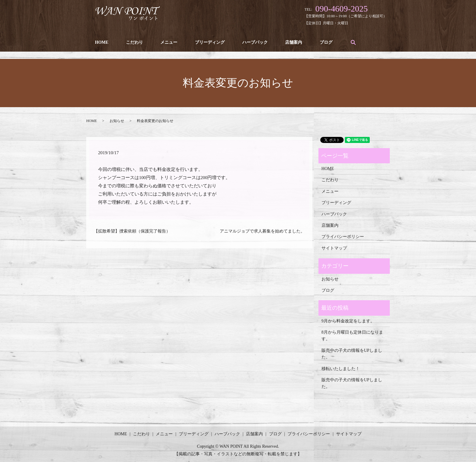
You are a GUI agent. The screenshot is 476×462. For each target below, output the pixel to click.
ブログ (312, 42)
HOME (100, 42)
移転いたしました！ (341, 369)
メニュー (163, 42)
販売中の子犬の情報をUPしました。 (352, 354)
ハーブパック (245, 42)
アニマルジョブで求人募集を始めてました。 (262, 231)
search (338, 42)
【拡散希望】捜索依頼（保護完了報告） (132, 231)
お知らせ (117, 121)
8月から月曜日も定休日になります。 (352, 336)
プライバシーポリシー (343, 237)
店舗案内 (281, 42)
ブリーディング (202, 42)
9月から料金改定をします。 (348, 321)
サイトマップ (334, 248)
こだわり (131, 42)
